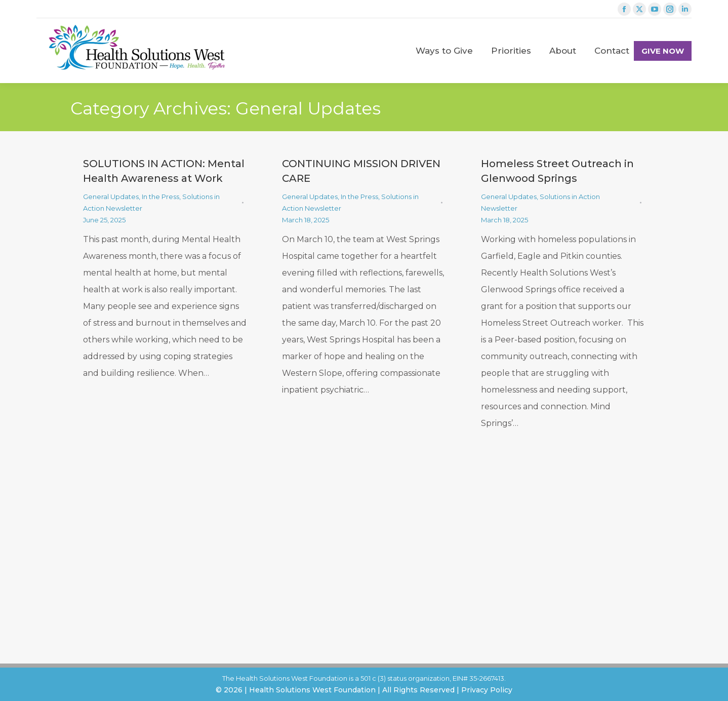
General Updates (111, 197)
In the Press (160, 197)
